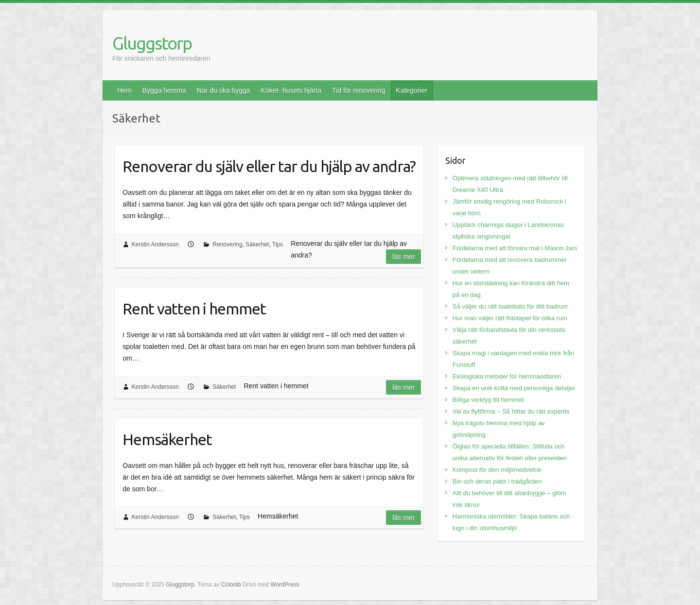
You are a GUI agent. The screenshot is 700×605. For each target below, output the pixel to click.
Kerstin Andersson (155, 244)
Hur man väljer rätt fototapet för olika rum (510, 318)
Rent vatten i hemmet (194, 309)
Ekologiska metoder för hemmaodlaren (507, 376)
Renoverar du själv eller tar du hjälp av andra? (269, 166)
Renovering (227, 244)
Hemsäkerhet (167, 439)
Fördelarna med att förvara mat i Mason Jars (515, 248)
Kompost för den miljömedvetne (497, 470)
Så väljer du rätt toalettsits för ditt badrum (510, 306)
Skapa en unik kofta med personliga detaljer (514, 388)
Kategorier (411, 90)
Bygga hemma (164, 90)
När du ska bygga (224, 90)
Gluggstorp (152, 43)
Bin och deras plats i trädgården (497, 481)
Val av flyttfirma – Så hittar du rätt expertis (511, 411)
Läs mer (403, 257)
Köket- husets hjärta (291, 90)
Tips (278, 244)
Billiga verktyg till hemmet (488, 400)
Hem (124, 90)
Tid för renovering (359, 90)
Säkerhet (257, 244)
